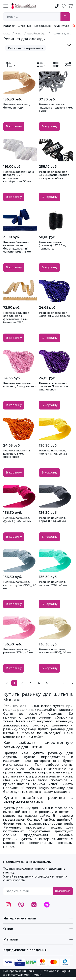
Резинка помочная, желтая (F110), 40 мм (53, 452)
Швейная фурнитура (41, 33)
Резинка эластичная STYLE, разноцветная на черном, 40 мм (54, 175)
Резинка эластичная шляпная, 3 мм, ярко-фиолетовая (53, 386)
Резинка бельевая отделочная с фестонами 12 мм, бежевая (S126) (16, 317)
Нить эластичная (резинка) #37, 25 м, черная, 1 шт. (52, 245)
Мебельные (43, 26)
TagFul (65, 971)
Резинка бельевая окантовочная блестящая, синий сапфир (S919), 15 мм (17, 247)
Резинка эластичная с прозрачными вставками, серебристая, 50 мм (19, 176)
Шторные (24, 26)
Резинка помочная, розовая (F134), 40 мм (18, 651)
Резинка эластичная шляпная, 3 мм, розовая (20, 385)
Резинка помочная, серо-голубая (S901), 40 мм (20, 585)
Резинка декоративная (26, 48)
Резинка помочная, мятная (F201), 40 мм (53, 583)
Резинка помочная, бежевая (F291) (17, 106)
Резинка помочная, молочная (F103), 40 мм (55, 651)
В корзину (14, 126)
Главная (9, 33)
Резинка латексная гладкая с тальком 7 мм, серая (56, 107)
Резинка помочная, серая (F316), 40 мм (52, 519)
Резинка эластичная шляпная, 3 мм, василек (55, 314)
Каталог (9, 26)
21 (64, 683)
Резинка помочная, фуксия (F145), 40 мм (17, 519)
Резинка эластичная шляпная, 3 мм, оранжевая (17, 454)
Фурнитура (62, 26)
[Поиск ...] (32, 17)
